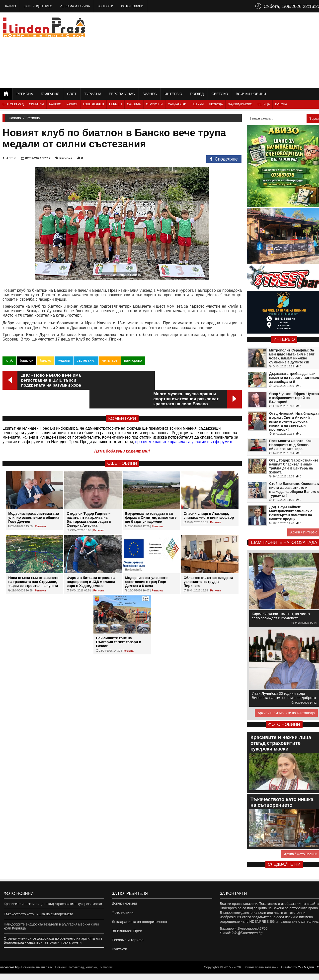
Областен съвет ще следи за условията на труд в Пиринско (208, 563)
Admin (9, 158)
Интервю (173, 94)
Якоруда (216, 104)
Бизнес (150, 94)
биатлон (27, 360)
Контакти (106, 6)
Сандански (177, 104)
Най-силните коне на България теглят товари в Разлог (119, 623)
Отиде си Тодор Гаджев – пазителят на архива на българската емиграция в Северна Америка (89, 501)
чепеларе (109, 360)
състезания (86, 360)
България (50, 94)
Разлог (72, 104)
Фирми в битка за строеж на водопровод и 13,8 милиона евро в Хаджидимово (91, 563)
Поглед (197, 94)
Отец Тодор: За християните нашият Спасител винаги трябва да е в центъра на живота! (294, 466)
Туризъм (93, 94)
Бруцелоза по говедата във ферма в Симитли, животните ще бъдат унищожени (151, 499)
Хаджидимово (240, 104)
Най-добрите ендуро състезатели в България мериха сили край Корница (51, 926)
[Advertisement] (232, 50)
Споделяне (224, 159)
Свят (72, 94)
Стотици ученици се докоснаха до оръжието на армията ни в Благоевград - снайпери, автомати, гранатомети (53, 940)
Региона (25, 94)
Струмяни (154, 104)
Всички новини (251, 94)
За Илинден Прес (38, 6)
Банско (55, 104)
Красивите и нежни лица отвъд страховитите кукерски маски (53, 904)
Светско (220, 94)
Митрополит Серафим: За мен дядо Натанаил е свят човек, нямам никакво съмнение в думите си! (292, 356)
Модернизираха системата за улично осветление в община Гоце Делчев (34, 499)
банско (45, 360)
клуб (9, 360)
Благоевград (13, 104)
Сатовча (134, 104)
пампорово (133, 360)
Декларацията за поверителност (138, 924)
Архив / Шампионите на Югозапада (286, 713)
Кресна (281, 104)
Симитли (36, 104)
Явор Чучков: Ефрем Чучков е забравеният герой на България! (294, 398)
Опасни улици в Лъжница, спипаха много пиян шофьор (209, 497)
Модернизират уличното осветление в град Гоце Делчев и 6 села (146, 563)
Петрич (198, 104)
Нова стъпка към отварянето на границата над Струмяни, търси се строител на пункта (33, 563)
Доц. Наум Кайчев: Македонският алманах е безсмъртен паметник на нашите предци (291, 513)
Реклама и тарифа (75, 6)
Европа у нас (122, 94)
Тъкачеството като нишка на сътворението (38, 914)
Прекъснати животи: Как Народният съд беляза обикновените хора (290, 445)
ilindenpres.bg (9, 974)
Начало (10, 6)
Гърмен (116, 104)
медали (64, 360)
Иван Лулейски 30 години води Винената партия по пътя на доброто (284, 695)
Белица (264, 104)
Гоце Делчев (94, 104)
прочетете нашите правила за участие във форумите (184, 423)
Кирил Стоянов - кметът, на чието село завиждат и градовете (281, 616)
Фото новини (132, 6)
